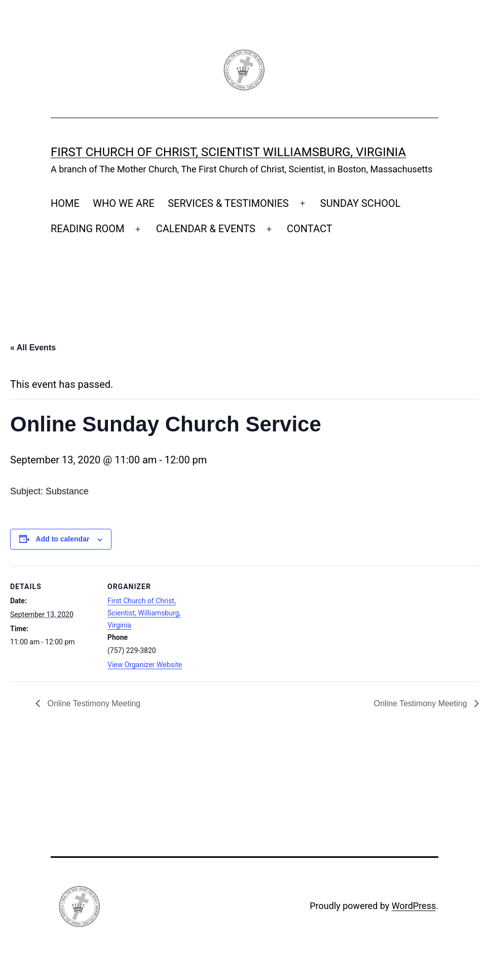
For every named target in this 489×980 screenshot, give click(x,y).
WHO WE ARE (124, 203)
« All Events (33, 348)
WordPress (414, 906)
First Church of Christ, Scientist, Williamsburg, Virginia (144, 613)
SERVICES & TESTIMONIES (228, 203)
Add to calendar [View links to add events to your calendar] (63, 539)
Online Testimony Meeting (93, 703)
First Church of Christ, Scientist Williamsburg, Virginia (228, 152)
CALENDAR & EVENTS (206, 229)
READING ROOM (87, 229)
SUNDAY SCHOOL (361, 203)
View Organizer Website (145, 665)
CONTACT (310, 229)
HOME (65, 203)
